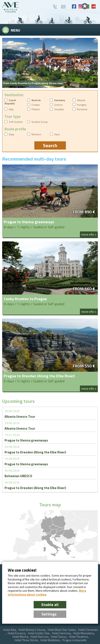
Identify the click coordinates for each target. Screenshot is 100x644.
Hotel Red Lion (39, 637)
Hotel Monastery (84, 633)
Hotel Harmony (61, 633)
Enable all (50, 605)
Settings (49, 614)
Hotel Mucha (20, 637)
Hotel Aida (10, 630)
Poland (36, 109)
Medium (36, 134)
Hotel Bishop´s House (32, 630)
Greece (58, 105)
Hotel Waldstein (50, 640)
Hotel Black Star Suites (62, 630)
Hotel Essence (17, 633)
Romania (82, 109)
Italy (11, 109)
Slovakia (59, 109)
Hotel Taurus (59, 637)
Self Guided (16, 122)
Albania (81, 100)
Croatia (36, 105)
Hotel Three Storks (26, 640)
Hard (57, 134)
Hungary (82, 105)
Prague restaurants (75, 640)
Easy (11, 134)
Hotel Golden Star (39, 633)
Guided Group (40, 122)
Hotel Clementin (88, 630)
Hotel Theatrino (79, 637)
